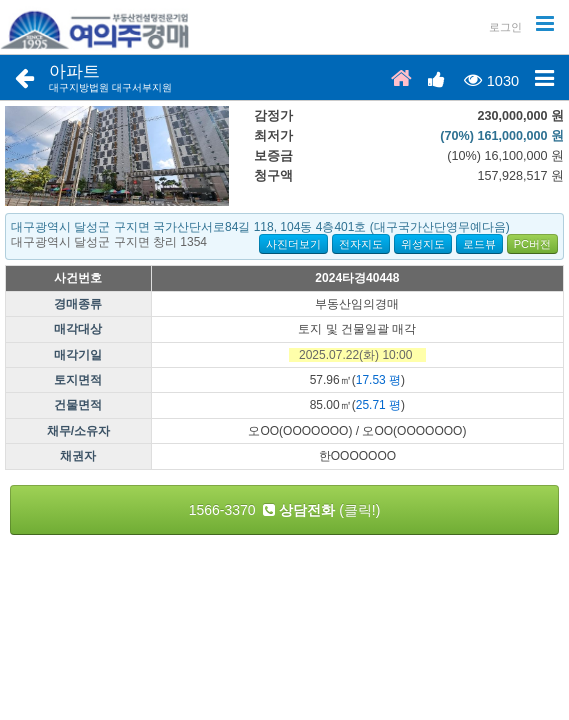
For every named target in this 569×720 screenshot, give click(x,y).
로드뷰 (479, 244)
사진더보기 (293, 244)
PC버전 (532, 244)
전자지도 (361, 244)
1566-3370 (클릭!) (285, 510)
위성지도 (423, 244)
